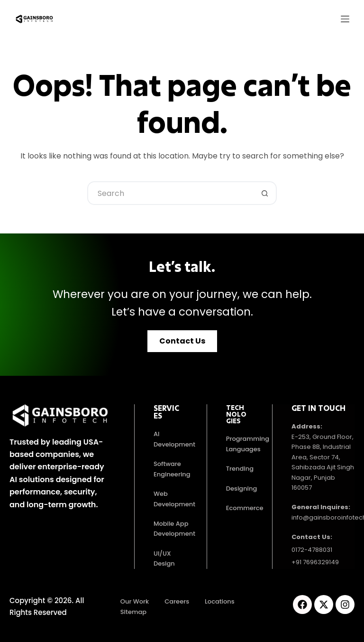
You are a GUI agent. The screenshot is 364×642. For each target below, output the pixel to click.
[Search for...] (170, 193)
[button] (182, 341)
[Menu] (345, 19)
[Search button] (265, 193)
